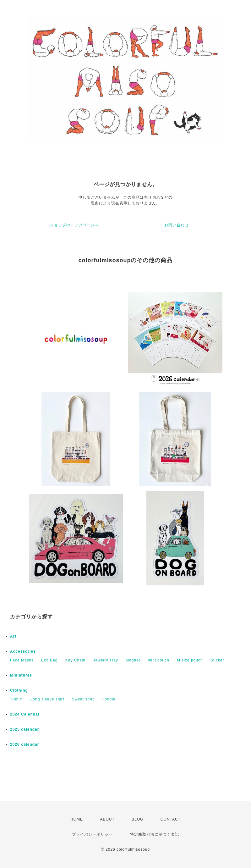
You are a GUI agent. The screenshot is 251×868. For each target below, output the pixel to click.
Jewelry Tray (105, 660)
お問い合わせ (177, 225)
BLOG (137, 819)
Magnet (133, 660)
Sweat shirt (83, 699)
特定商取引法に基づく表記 (155, 834)
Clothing (19, 690)
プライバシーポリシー (92, 834)
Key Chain (75, 660)
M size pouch (190, 660)
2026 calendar (25, 744)
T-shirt (16, 699)
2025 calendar (25, 729)
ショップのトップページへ (74, 225)
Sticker (217, 660)
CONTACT (171, 819)
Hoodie (108, 699)
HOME (77, 819)
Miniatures (21, 675)
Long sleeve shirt (47, 699)
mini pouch (159, 660)
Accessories (23, 651)
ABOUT (107, 819)
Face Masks (22, 660)
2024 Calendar (25, 714)
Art (13, 636)
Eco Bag (49, 660)
